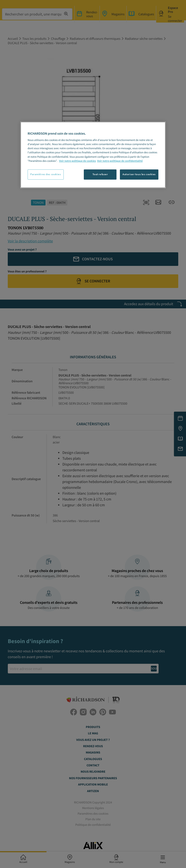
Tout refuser (100, 174)
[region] (93, 155)
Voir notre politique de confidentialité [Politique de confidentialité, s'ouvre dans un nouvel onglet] (120, 161)
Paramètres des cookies (46, 174)
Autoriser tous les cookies (139, 174)
